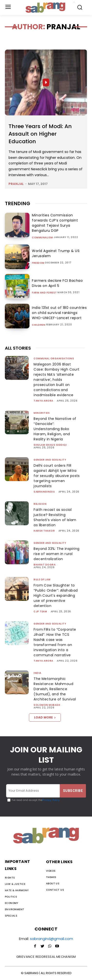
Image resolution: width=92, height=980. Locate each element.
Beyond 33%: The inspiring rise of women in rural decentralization (56, 554)
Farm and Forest (44, 293)
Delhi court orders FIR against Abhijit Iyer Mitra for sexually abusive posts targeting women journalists (57, 476)
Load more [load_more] (45, 717)
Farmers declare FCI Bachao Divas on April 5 (57, 283)
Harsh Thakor (44, 531)
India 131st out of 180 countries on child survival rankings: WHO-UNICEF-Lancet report (59, 313)
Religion (40, 504)
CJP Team (40, 611)
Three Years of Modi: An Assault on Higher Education (40, 134)
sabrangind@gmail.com (51, 939)
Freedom (38, 263)
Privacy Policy (51, 800)
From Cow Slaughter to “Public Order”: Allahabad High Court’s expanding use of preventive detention (56, 596)
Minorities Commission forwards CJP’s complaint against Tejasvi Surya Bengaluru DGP (55, 223)
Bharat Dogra (45, 565)
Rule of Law (42, 580)
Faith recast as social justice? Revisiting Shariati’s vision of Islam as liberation (55, 517)
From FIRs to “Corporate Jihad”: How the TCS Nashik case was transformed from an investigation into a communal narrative (55, 642)
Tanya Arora (43, 401)
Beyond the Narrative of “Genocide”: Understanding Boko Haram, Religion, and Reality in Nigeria (55, 429)
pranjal (16, 184)
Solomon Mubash (47, 705)
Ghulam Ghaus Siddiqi (50, 445)
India (37, 673)
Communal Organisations (54, 359)
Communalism (42, 238)
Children (39, 325)
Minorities (42, 413)
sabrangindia (44, 492)
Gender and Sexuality (50, 460)
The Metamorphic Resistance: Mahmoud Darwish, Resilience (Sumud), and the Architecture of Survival (55, 689)
